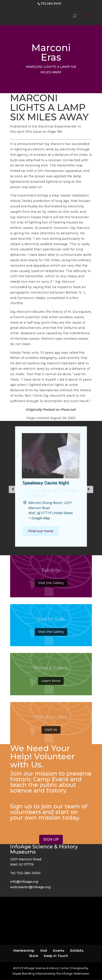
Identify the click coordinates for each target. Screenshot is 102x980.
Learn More (51, 683)
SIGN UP (51, 839)
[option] (51, 487)
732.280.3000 (51, 4)
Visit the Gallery (51, 585)
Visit (44, 951)
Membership (24, 951)
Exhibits (77, 951)
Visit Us (51, 731)
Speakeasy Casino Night (46, 483)
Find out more (41, 531)
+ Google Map (39, 518)
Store (34, 956)
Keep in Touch (56, 956)
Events (59, 951)
